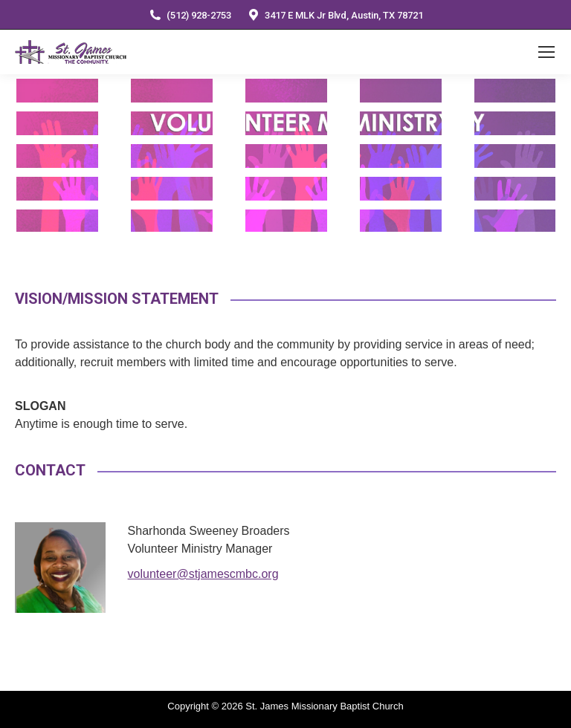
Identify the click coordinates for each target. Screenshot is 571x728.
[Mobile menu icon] (546, 52)
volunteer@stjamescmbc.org (203, 574)
